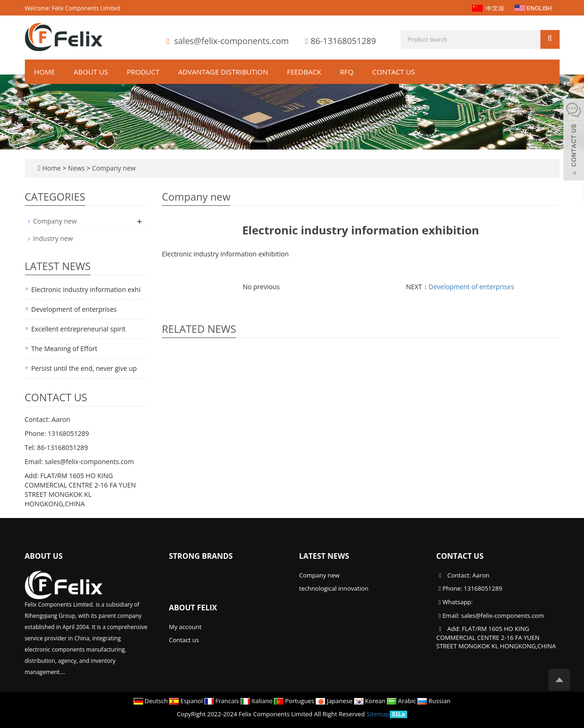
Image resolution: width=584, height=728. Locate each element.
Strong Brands (201, 556)
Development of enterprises (471, 287)
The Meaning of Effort (64, 349)
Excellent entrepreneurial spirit (79, 329)
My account (185, 627)
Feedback (304, 72)
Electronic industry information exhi (86, 289)
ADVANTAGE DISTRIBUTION (223, 72)
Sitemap (378, 714)
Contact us (393, 72)
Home (45, 72)
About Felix (193, 608)
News (77, 168)
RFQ (347, 72)
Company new (113, 168)
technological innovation (334, 588)
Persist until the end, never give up (84, 368)
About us (91, 72)
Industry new (53, 238)
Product (143, 72)
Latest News (324, 556)
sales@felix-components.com (231, 41)
